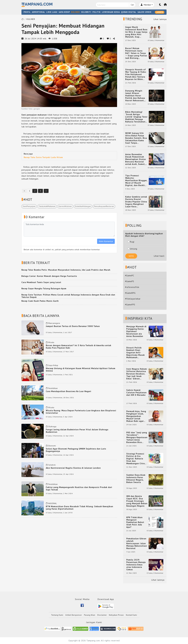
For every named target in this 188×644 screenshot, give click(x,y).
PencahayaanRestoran (104, 206)
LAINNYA (160, 12)
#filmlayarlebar (133, 299)
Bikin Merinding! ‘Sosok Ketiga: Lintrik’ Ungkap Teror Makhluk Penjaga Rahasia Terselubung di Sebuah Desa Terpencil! (136, 117)
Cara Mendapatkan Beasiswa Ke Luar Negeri (69, 391)
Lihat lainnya (160, 19)
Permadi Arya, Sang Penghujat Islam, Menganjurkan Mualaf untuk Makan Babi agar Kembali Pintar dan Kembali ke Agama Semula (136, 416)
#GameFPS (130, 305)
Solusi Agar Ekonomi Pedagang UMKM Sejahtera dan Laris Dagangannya (76, 450)
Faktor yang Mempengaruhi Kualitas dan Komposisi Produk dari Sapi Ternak (79, 488)
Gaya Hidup (53, 365)
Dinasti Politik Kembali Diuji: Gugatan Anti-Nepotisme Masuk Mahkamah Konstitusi (136, 353)
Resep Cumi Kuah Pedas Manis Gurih (40, 301)
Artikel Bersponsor (74, 615)
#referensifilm (132, 287)
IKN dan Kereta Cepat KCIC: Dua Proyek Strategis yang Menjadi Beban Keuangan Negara (137, 501)
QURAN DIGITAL (129, 12)
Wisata (51, 342)
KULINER (75, 12)
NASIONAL (53, 503)
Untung (132, 249)
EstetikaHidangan (83, 206)
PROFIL (27, 12)
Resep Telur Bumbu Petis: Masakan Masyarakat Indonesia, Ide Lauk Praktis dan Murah (66, 270)
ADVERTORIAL (39, 12)
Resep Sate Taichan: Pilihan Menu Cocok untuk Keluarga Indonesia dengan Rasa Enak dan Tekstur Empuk (68, 296)
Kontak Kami (131, 615)
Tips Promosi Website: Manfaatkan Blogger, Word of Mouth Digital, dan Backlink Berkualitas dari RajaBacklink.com (136, 180)
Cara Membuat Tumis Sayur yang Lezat (41, 282)
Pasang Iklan (90, 615)
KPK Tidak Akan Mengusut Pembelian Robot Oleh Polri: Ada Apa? (135, 522)
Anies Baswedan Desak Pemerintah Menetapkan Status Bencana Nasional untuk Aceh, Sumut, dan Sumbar (136, 159)
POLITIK (97, 12)
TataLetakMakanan (47, 206)
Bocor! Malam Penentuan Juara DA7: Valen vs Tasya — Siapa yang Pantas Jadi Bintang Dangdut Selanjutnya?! (136, 53)
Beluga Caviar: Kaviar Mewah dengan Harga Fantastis (49, 276)
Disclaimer (102, 615)
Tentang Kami (57, 615)
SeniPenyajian (29, 206)
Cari (132, 5)
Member (146, 5)
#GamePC (130, 276)
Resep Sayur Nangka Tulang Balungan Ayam (44, 288)
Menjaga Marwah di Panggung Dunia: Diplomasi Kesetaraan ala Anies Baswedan (136, 331)
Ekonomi (52, 446)
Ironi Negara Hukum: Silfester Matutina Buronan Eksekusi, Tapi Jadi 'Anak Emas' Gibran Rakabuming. (137, 374)
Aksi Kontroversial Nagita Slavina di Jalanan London (73, 468)
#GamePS (130, 281)
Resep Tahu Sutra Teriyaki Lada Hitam (43, 157)
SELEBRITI (86, 12)
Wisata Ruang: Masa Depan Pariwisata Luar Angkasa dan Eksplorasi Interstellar (81, 412)
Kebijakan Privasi (116, 615)
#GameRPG (130, 293)
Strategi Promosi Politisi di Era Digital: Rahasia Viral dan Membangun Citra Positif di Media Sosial (136, 459)
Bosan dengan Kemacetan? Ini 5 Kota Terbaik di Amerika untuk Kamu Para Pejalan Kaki (79, 347)
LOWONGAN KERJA (111, 12)
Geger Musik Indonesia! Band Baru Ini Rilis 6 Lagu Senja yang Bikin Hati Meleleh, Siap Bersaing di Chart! (136, 32)
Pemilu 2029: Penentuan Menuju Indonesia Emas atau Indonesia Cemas (136, 565)
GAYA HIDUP (64, 12)
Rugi (131, 242)
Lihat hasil (159, 256)
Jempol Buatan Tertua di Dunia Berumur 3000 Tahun (73, 326)
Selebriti (52, 465)
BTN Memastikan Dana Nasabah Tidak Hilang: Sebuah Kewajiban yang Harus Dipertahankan (80, 508)
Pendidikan (53, 388)
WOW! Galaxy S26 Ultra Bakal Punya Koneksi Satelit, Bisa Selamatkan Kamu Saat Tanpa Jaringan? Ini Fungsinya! (136, 138)
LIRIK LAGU (52, 12)
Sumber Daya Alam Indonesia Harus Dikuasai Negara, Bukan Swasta (136, 479)
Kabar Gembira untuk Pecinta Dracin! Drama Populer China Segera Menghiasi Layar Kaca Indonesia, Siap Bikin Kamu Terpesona (136, 202)
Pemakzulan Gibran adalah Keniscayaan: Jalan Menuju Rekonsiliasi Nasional (137, 543)
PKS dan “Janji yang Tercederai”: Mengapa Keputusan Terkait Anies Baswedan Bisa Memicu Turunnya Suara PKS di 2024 (137, 437)
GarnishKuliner (65, 206)
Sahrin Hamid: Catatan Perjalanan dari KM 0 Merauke (136, 393)
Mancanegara (54, 323)
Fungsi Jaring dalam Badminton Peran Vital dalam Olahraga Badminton (77, 431)
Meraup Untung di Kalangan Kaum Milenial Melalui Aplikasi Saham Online (81, 370)
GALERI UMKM (144, 12)
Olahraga (52, 427)
